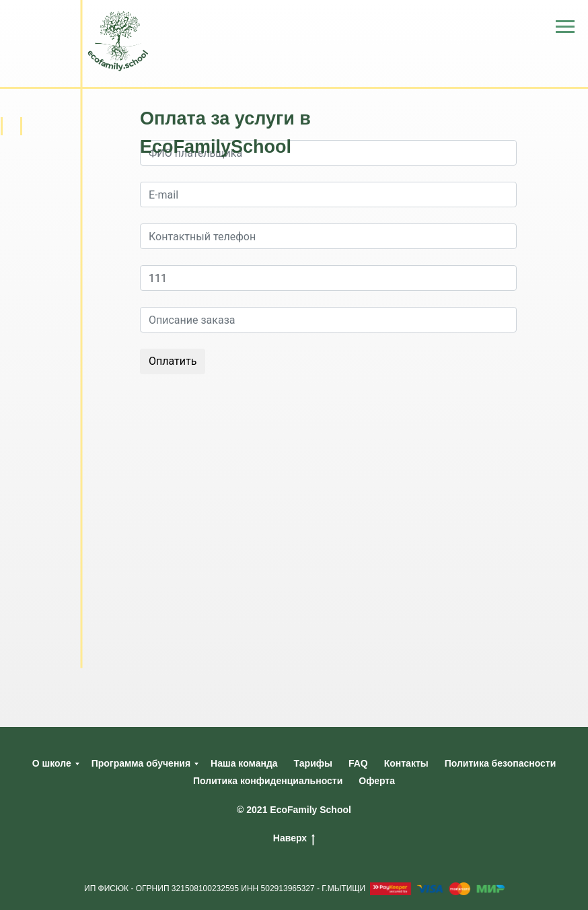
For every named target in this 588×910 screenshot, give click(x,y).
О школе (52, 763)
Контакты (406, 763)
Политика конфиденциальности (268, 781)
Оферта (377, 781)
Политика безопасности (501, 763)
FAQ (358, 763)
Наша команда (244, 763)
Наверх (294, 839)
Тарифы (313, 763)
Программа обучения (141, 763)
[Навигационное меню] (565, 27)
